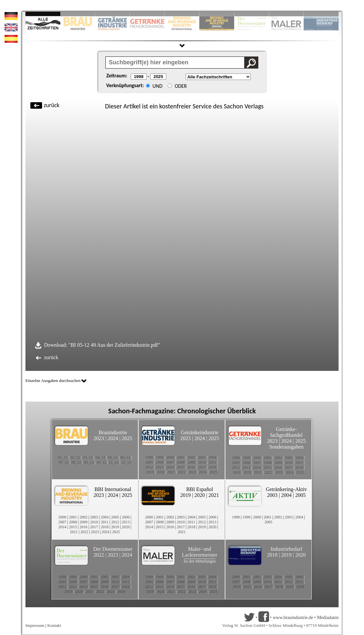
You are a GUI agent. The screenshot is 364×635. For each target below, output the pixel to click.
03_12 (88, 457)
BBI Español (200, 489)
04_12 (100, 457)
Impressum (35, 625)
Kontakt (54, 625)
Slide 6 (217, 14)
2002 (191, 457)
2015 (181, 467)
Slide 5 (182, 14)
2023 (99, 438)
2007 (170, 462)
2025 (127, 438)
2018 (213, 467)
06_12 (125, 457)
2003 (202, 457)
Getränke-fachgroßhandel (286, 432)
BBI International (113, 489)
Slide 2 (78, 14)
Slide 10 (321, 14)
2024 (113, 438)
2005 (149, 462)
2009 (191, 462)
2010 (202, 462)
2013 (159, 467)
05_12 (113, 457)
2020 (160, 472)
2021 (171, 472)
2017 (202, 467)
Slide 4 (147, 14)
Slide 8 (252, 14)
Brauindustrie (113, 432)
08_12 (76, 462)
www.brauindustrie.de (293, 618)
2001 (181, 457)
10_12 (101, 462)
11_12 (114, 462)
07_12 (64, 462)
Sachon (233, 106)
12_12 (126, 462)
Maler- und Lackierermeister (200, 552)
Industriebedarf (286, 549)
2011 (213, 462)
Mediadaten (328, 618)
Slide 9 (287, 14)
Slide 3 (112, 14)
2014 (170, 467)
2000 (170, 457)
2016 (191, 467)
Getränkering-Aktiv (286, 489)
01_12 (63, 457)
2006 (160, 462)
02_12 (75, 457)
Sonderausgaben (287, 447)
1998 (149, 457)
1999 (159, 457)
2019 (150, 472)
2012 (149, 467)
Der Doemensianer (113, 549)
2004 (213, 457)
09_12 (89, 462)
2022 (182, 472)
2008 (181, 462)
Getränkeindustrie (200, 432)
